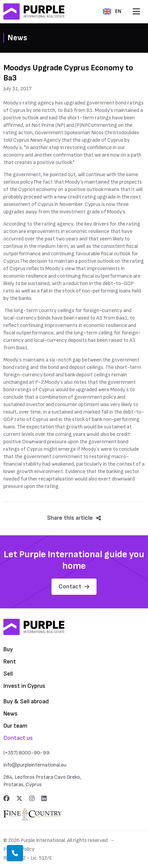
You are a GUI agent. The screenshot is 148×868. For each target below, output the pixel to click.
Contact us (18, 738)
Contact (74, 587)
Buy (8, 649)
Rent (10, 662)
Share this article (74, 518)
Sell (8, 674)
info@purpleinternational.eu (35, 765)
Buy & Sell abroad (26, 701)
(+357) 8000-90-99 (26, 753)
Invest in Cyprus (24, 686)
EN (112, 11)
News (10, 714)
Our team (15, 726)
